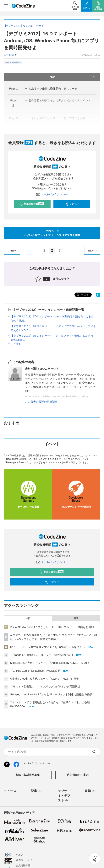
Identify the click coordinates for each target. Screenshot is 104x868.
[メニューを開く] (6, 6)
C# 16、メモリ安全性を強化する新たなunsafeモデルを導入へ (47, 647)
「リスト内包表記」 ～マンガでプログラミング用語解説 (45, 687)
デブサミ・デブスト (64, 796)
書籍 (90, 791)
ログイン (71, 204)
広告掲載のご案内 (78, 775)
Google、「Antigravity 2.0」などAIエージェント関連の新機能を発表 (51, 694)
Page (13, 89)
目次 (73, 77)
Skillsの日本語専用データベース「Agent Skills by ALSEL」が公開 (49, 663)
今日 (28, 618)
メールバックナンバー (52, 194)
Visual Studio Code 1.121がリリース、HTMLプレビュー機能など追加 (52, 627)
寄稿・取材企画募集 (28, 775)
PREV (11, 251)
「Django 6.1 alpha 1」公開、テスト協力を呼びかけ (42, 655)
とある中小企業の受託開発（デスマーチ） (54, 89)
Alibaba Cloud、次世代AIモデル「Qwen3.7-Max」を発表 (44, 679)
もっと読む (15, 344)
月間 (76, 618)
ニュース (10, 794)
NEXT (93, 251)
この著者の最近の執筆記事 (41, 402)
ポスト (83, 295)
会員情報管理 (23, 865)
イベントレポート (13, 62)
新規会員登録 (31, 204)
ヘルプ (19, 855)
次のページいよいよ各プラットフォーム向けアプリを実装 (52, 233)
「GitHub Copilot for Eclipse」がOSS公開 (35, 671)
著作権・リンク (24, 860)
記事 (36, 791)
